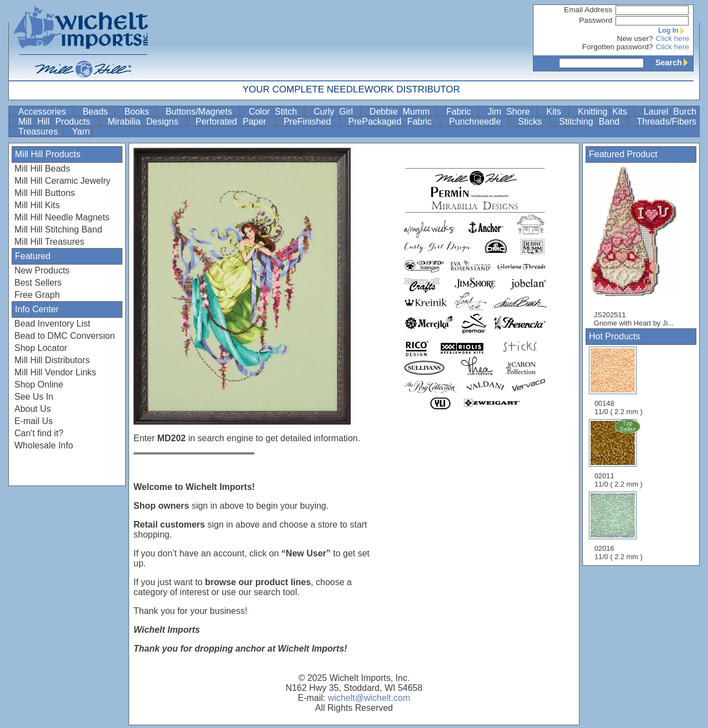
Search (674, 63)
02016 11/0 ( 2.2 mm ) (619, 526)
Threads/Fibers (666, 122)
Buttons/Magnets (201, 112)
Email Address (588, 10)
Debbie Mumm (402, 112)
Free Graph (37, 295)
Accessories (45, 112)
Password (596, 20)
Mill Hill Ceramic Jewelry (62, 181)
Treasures (39, 131)
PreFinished (310, 122)
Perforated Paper (234, 122)
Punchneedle (478, 122)
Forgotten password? (618, 47)
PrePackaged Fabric (393, 122)
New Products (42, 270)
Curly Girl (336, 112)
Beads (98, 112)
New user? (635, 38)
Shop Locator (41, 348)
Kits (556, 112)
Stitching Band (592, 122)
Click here (673, 38)
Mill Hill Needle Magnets (62, 217)
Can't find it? (39, 433)
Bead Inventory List (52, 324)
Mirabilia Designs (146, 122)
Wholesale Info (44, 445)
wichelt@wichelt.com (369, 698)
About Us (33, 409)
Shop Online (39, 384)
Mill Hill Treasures (49, 242)
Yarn (81, 131)
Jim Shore (511, 112)
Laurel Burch (670, 112)
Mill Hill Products (57, 122)
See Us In (34, 397)
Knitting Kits (605, 112)
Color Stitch (275, 112)
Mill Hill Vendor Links (55, 372)
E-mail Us (34, 421)
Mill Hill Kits (37, 205)
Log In (674, 30)
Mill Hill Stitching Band (58, 229)
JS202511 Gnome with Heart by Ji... (638, 246)
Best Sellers (38, 283)
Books (139, 112)
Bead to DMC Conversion (65, 336)
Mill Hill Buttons (45, 193)
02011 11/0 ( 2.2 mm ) (619, 453)
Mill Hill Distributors (52, 360)
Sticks (533, 122)
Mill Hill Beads (42, 169)
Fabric (461, 112)
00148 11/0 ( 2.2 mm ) (619, 381)
